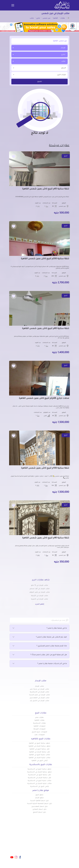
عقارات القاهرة (39, 720)
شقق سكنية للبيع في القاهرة (39, 743)
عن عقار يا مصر (33, 846)
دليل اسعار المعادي (39, 809)
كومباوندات (49, 842)
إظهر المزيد (40, 604)
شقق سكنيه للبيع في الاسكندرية (39, 769)
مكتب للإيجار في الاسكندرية (39, 692)
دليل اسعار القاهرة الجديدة (39, 801)
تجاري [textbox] (63, 55)
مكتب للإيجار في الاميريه (39, 599)
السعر (39, 68)
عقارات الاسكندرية (39, 723)
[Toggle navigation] (13, 5)
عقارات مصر (40, 718)
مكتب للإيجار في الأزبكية (39, 596)
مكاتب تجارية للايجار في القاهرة (39, 758)
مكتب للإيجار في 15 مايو (39, 585)
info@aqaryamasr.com (14, 843)
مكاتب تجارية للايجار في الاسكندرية (39, 784)
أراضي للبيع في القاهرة (39, 761)
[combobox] (39, 48)
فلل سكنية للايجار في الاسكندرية (39, 778)
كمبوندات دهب (39, 735)
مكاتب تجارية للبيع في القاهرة (39, 755)
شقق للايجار (40, 798)
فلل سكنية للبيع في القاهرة (39, 749)
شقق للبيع (40, 795)
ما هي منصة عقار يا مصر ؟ (39, 628)
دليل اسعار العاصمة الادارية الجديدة (39, 804)
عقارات (51, 838)
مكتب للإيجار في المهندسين (39, 698)
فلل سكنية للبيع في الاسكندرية (39, 775)
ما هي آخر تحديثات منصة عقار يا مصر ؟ (39, 664)
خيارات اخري (39, 75)
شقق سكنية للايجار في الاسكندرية (39, 772)
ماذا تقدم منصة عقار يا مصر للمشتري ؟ (39, 646)
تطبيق (40, 82)
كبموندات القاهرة (39, 726)
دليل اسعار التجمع (40, 812)
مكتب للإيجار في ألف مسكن (39, 589)
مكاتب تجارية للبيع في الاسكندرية (39, 781)
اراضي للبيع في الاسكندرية (39, 787)
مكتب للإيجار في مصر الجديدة (39, 695)
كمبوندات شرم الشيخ (39, 732)
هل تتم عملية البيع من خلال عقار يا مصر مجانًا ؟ (39, 655)
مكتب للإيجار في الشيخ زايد (39, 701)
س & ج (51, 850)
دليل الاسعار (34, 842)
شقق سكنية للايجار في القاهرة (39, 746)
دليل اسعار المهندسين (39, 807)
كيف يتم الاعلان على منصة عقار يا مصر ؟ (39, 637)
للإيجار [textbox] (63, 48)
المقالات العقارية (47, 846)
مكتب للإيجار (39, 686)
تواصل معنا (35, 850)
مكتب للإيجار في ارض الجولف (39, 592)
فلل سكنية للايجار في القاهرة (39, 752)
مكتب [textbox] (63, 61)
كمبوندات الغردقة (40, 729)
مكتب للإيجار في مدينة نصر (39, 689)
